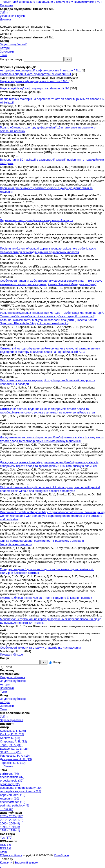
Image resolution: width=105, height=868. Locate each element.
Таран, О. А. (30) (11, 745)
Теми (3, 55)
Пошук (55, 662)
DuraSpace (62, 855)
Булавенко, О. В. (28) (14, 749)
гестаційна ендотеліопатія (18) (21, 791)
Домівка (5, 19)
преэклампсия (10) (13, 802)
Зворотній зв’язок (26, 862)
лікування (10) (10, 798)
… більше (7, 766)
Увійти (4, 12)
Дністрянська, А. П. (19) (16, 759)
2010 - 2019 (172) (12, 820)
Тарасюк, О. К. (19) (13, 763)
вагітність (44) (9, 774)
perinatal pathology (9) (15, 805)
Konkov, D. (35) (10, 738)
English (20, 16)
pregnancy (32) (10, 784)
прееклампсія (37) (12, 777)
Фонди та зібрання (13, 677)
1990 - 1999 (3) (10, 827)
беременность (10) (13, 795)
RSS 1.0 (5, 845)
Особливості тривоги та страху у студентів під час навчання (40, 648)
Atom (3, 852)
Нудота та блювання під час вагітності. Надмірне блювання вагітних (46, 598)
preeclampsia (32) (12, 781)
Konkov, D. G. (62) (12, 734)
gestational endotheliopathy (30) (21, 788)
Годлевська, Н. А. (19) (15, 756)
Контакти (6, 862)
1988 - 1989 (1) (10, 830)
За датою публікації (13, 44)
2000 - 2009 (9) (10, 823)
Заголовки (7, 52)
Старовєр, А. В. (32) (13, 741)
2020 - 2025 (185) (12, 816)
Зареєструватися (12, 720)
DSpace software (11, 855)
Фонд (7, 666)
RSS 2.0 (5, 848)
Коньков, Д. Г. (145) (13, 731)
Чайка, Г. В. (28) (11, 752)
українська (7, 16)
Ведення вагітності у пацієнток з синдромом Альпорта (37, 220)
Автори (5, 48)
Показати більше (11, 655)
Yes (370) (6, 838)
